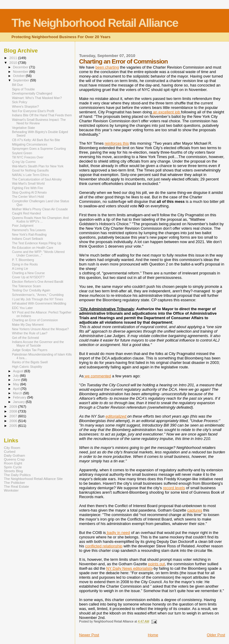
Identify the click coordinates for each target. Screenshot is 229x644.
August (19, 371)
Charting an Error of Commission (35, 320)
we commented (97, 376)
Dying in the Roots (25, 264)
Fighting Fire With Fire (27, 188)
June (17, 380)
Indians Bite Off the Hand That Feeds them (42, 115)
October (20, 76)
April (17, 389)
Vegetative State (23, 128)
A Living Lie (20, 268)
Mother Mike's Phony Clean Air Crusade (40, 209)
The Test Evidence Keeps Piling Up (37, 243)
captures (195, 510)
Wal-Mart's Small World (28, 183)
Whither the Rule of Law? (30, 333)
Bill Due (17, 85)
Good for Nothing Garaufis (30, 170)
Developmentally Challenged (32, 93)
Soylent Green (22, 153)
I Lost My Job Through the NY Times (37, 299)
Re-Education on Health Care (33, 248)
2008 (14, 411)
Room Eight (13, 463)
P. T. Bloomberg (23, 260)
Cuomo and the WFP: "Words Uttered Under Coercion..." (38, 254)
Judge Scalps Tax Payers (30, 350)
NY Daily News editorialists (129, 568)
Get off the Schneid (25, 338)
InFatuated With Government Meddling (39, 303)
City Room (12, 448)
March (18, 393)
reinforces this (117, 143)
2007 (14, 416)
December (21, 67)
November (21, 72)
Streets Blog (13, 471)
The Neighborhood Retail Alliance (95, 23)
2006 (14, 421)
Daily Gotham (14, 455)
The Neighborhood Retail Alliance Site (33, 479)
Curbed (10, 451)
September (22, 80)
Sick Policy (20, 102)
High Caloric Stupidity (27, 367)
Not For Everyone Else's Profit (33, 111)
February (20, 397)
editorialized (116, 416)
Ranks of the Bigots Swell (30, 362)
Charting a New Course (28, 273)
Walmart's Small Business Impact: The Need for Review (39, 121)
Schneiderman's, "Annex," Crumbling (38, 295)
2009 (14, 406)
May (17, 384)
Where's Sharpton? (25, 106)
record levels (174, 488)
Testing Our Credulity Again (31, 290)
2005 (14, 426)
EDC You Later (22, 308)
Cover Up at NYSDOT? (28, 277)
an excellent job (167, 112)
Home (153, 635)
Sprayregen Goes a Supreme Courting (39, 149)
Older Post (216, 635)
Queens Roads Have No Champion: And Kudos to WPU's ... (40, 220)
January (20, 402)
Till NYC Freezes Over (28, 157)
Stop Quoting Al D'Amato (29, 192)
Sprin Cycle (13, 467)
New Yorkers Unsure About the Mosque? (40, 329)
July (17, 376)
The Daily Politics (17, 475)
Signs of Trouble (23, 89)
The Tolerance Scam (26, 286)
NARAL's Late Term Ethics (30, 175)
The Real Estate (16, 486)
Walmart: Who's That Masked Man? (37, 98)
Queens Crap (14, 459)
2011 (14, 58)
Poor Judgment (23, 226)
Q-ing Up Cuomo (24, 162)
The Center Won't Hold (28, 197)
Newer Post (89, 635)
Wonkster (11, 490)
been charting (107, 67)
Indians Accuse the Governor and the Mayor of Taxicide (38, 344)
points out (157, 564)
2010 (14, 62)
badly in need (118, 533)
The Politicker (14, 482)
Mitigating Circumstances (30, 144)
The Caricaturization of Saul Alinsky (37, 179)
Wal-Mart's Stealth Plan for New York (38, 166)
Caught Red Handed (26, 213)
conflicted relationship (104, 546)
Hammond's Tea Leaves (29, 230)
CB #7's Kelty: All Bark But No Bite (36, 140)
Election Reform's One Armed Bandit (38, 282)
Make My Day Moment (28, 325)
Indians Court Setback (27, 239)
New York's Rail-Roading (29, 234)
